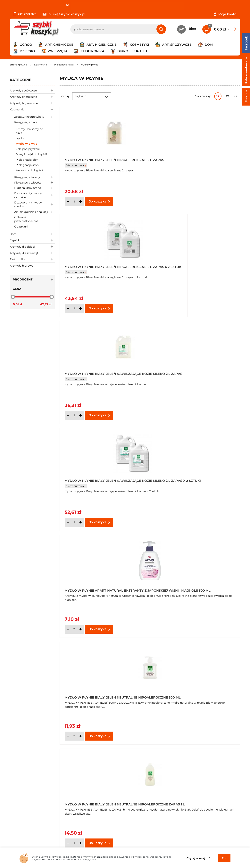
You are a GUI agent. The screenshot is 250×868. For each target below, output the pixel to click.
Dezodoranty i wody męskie (34, 205)
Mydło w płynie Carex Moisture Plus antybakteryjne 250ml (192, 695)
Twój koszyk (94, 797)
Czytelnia (92, 803)
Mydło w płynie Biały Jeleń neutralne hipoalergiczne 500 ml (193, 375)
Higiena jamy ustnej (34, 188)
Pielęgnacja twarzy (34, 177)
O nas (14, 792)
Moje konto (227, 14)
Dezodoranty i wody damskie (34, 195)
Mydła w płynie (27, 144)
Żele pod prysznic (28, 149)
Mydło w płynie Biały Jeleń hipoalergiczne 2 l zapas (90, 162)
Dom (32, 234)
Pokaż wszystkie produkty (216, 756)
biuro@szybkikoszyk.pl (64, 14)
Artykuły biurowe (21, 266)
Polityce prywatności (185, 830)
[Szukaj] (161, 29)
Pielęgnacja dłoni (28, 160)
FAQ (13, 824)
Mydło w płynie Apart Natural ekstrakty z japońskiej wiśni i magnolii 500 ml (102, 375)
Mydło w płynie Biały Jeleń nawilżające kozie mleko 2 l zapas (103, 268)
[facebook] (124, 845)
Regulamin (18, 797)
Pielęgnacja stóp (27, 165)
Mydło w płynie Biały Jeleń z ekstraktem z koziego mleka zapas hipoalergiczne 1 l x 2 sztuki (196, 588)
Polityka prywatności (26, 803)
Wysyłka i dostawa (24, 808)
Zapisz (222, 792)
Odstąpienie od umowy (28, 818)
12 (218, 96)
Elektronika (32, 259)
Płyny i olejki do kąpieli (31, 154)
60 (236, 96)
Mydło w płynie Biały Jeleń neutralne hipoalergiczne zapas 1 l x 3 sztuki (193, 482)
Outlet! (141, 51)
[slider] (13, 297)
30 (227, 96)
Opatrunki (21, 227)
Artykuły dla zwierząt (32, 253)
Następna (181, 756)
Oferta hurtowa (76, 169)
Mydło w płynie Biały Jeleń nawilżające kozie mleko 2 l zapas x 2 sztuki (195, 268)
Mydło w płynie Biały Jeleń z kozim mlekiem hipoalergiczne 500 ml (98, 695)
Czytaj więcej (199, 858)
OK (224, 858)
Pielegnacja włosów (34, 183)
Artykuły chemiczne (32, 97)
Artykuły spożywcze (32, 90)
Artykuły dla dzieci (32, 247)
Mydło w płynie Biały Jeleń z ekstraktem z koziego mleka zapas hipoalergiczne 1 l (104, 588)
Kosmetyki (32, 109)
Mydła (20, 138)
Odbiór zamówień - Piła (28, 813)
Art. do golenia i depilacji (34, 212)
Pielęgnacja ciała (34, 122)
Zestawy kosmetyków (34, 117)
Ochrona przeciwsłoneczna (26, 219)
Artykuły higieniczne (32, 103)
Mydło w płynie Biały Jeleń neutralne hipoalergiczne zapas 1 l (101, 482)
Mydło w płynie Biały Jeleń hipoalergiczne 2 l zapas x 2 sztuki (190, 162)
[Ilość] (74, 202)
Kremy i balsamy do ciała (29, 131)
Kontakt (91, 792)
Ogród (32, 240)
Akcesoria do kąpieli (29, 170)
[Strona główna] (18, 65)
